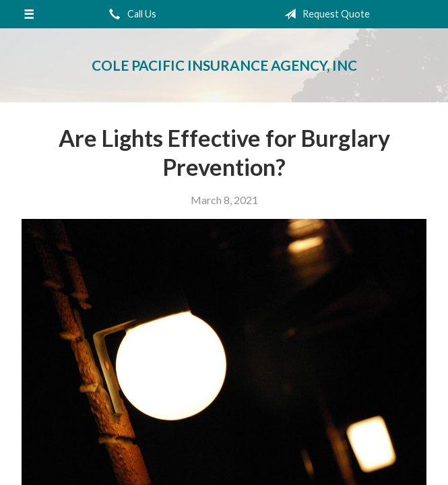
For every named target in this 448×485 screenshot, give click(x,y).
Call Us (130, 14)
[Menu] (29, 14)
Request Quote (324, 14)
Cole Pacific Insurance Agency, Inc (224, 65)
